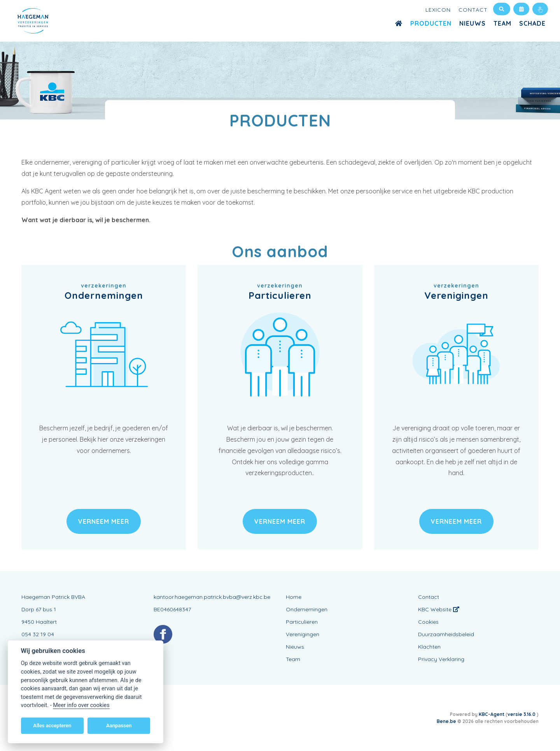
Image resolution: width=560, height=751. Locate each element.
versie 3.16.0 (522, 714)
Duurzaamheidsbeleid (446, 634)
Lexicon (438, 10)
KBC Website (439, 609)
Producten (431, 23)
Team (502, 23)
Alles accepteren (52, 726)
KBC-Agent (492, 714)
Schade (532, 23)
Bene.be (446, 721)
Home (294, 597)
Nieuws (472, 23)
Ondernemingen (307, 609)
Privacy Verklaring (441, 659)
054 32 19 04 (38, 634)
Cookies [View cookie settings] (428, 622)
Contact (473, 10)
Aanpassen (119, 726)
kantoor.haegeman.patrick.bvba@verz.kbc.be (212, 597)
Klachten (429, 647)
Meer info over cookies (81, 705)
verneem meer (104, 521)
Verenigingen (303, 634)
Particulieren (302, 622)
